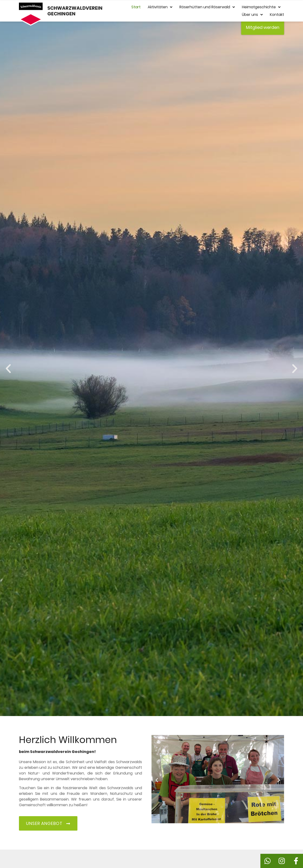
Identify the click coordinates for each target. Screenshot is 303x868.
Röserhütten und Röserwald (207, 7)
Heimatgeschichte (261, 7)
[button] (8, 369)
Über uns (252, 15)
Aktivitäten (160, 7)
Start (136, 7)
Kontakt (277, 15)
